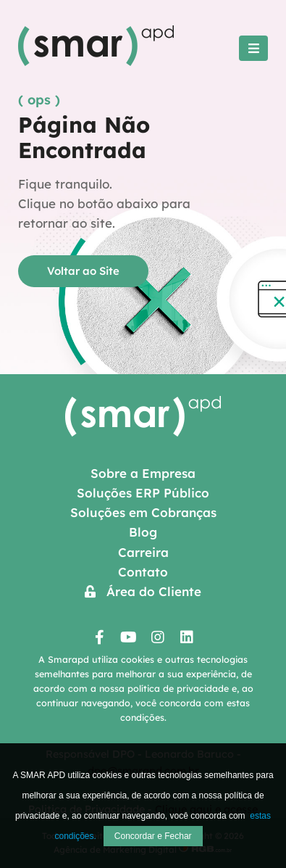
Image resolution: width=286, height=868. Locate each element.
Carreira (143, 552)
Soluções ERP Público (143, 493)
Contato (143, 572)
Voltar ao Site (83, 271)
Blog (143, 532)
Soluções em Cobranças (143, 512)
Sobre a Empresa (143, 473)
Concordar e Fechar (153, 836)
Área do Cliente (143, 591)
